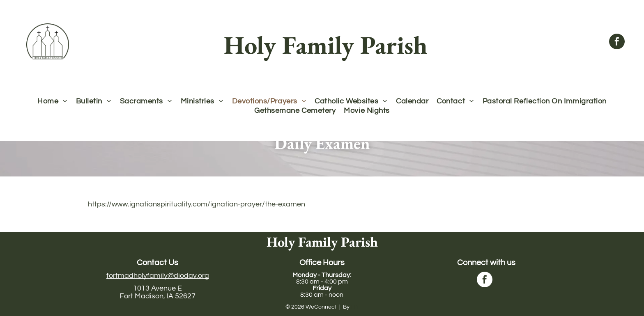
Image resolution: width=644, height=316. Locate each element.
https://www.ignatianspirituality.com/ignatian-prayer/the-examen (197, 204)
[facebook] (617, 42)
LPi (355, 307)
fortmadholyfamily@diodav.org (158, 276)
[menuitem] (53, 101)
